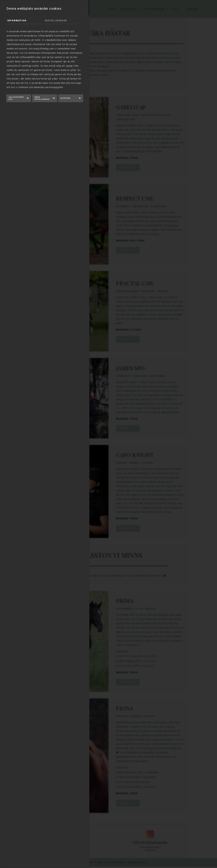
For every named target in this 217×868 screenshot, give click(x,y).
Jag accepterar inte (16, 98)
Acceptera (65, 98)
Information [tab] (17, 21)
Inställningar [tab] (56, 21)
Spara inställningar (42, 98)
